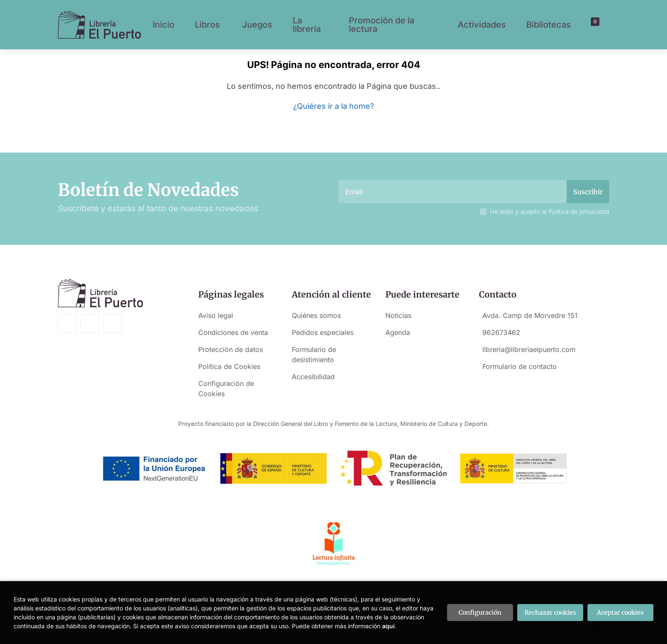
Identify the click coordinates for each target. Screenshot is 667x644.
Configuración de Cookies (226, 389)
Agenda (398, 332)
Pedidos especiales (323, 332)
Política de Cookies (229, 366)
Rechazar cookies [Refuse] (550, 613)
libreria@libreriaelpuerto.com (529, 349)
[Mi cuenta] (600, 25)
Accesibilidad (313, 377)
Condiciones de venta (233, 332)
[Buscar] (585, 25)
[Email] (454, 191)
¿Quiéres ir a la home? (333, 106)
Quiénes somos (316, 315)
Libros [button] (207, 25)
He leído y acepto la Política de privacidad (550, 211)
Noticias (398, 315)
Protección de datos (231, 349)
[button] (592, 25)
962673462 (501, 332)
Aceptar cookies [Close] (620, 613)
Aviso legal (216, 315)
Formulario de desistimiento (314, 355)
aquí (388, 626)
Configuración (480, 613)
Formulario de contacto (520, 366)
